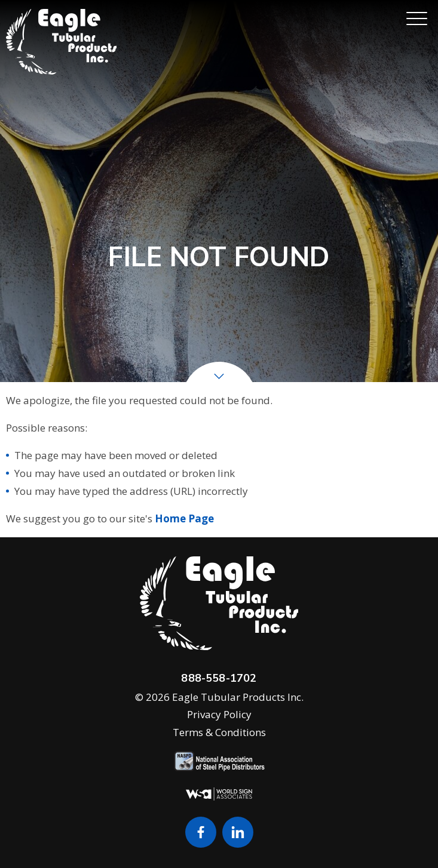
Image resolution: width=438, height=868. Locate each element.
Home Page (184, 518)
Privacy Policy (219, 714)
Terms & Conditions (219, 732)
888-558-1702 (219, 678)
